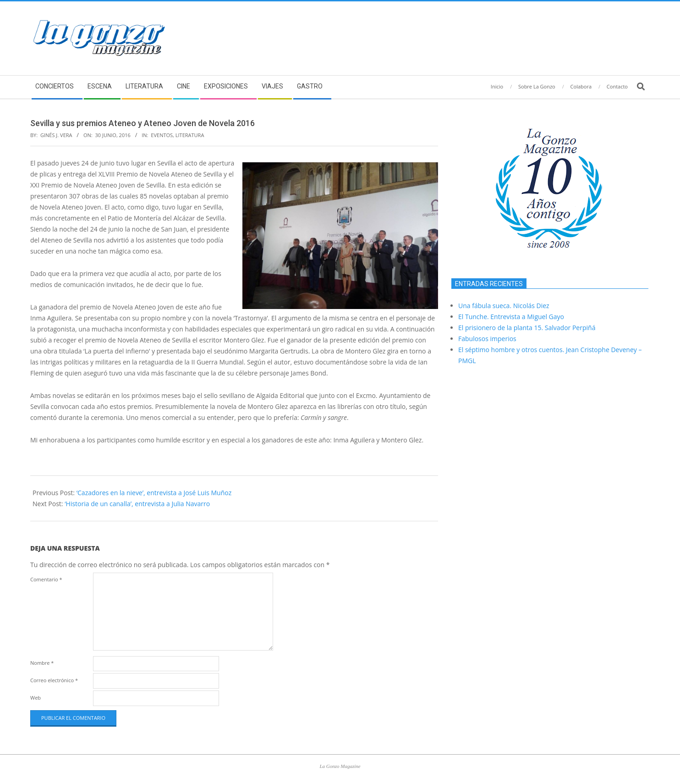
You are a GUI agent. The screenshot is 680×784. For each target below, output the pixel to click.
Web (36, 698)
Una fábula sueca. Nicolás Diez (504, 306)
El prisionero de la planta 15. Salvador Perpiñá (527, 328)
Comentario (46, 579)
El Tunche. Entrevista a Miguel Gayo (511, 317)
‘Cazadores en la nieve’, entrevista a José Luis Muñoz (154, 493)
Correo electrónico (54, 680)
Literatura (190, 135)
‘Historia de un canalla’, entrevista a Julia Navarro (137, 504)
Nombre (42, 663)
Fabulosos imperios (487, 339)
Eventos (162, 135)
